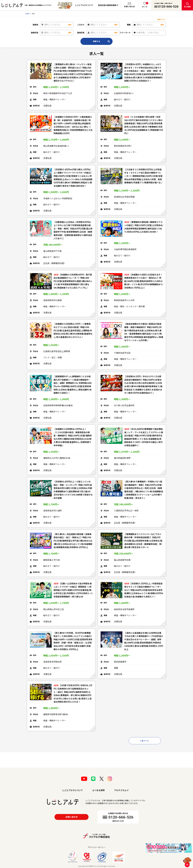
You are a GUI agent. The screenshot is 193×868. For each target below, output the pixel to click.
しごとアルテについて (84, 5)
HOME (27, 14)
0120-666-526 (168, 7)
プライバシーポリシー (96, 847)
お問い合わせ (72, 817)
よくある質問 (98, 790)
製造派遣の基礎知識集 (107, 5)
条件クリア (161, 19)
